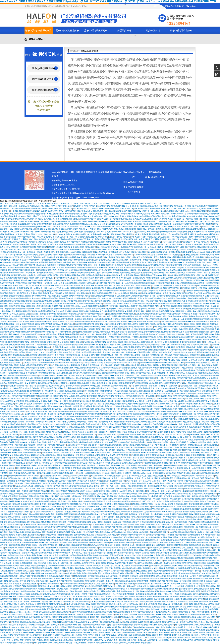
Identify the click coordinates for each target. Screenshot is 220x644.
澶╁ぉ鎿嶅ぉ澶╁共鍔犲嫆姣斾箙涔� (119, 209)
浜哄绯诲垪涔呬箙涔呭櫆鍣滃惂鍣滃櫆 (50, 458)
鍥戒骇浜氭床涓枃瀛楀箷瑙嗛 (140, 596)
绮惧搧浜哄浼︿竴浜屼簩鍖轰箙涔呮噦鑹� (52, 296)
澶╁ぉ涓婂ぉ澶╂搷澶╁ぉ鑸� (156, 247)
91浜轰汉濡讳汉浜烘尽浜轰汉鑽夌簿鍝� (57, 460)
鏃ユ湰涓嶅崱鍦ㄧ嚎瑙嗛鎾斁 (107, 252)
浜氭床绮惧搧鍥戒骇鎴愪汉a (186, 283)
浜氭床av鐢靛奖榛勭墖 (103, 453)
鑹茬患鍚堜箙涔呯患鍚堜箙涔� (201, 427)
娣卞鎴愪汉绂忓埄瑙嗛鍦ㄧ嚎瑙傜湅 (75, 417)
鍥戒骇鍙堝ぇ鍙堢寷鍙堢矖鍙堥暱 (143, 576)
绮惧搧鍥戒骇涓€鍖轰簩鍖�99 (187, 252)
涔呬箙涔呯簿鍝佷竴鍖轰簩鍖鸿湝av (102, 293)
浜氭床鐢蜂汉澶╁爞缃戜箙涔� (97, 432)
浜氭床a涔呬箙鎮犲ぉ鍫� (17, 463)
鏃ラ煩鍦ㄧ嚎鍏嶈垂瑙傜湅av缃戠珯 (156, 553)
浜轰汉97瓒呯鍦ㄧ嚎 (86, 530)
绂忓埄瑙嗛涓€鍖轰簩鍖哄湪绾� (107, 278)
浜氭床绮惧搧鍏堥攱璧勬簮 (198, 309)
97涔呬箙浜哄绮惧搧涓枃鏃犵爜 (37, 527)
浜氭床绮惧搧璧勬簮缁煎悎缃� (27, 638)
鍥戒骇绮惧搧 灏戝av (160, 471)
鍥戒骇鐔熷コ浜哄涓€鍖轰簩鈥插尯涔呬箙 (39, 216)
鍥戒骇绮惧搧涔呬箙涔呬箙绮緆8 (152, 216)
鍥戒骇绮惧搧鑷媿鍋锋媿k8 (30, 532)
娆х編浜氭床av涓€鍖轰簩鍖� (43, 286)
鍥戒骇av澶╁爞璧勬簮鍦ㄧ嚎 (114, 481)
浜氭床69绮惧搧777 (96, 627)
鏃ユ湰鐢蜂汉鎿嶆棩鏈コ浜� (63, 378)
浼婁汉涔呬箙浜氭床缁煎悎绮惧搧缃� (66, 306)
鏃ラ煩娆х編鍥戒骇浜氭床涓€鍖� (187, 635)
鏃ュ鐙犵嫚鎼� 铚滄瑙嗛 (102, 360)
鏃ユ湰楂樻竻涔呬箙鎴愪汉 (43, 273)
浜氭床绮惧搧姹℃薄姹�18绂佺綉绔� (155, 275)
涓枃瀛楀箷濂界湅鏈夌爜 (194, 342)
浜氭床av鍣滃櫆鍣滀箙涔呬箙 (75, 507)
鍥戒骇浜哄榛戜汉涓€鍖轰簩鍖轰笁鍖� (28, 519)
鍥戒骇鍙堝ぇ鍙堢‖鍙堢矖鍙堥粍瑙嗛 (19, 301)
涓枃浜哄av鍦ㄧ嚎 (121, 586)
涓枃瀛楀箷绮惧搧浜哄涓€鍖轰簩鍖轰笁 (169, 399)
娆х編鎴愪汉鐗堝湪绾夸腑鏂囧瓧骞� (133, 229)
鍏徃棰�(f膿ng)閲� (43, 79)
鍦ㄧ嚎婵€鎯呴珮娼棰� (170, 465)
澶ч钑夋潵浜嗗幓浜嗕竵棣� (22, 499)
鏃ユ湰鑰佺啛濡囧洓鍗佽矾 (67, 548)
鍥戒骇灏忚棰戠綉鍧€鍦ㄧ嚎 (92, 365)
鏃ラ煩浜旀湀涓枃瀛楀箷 (98, 388)
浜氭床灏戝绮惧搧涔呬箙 (146, 314)
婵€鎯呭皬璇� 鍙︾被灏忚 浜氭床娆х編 (124, 275)
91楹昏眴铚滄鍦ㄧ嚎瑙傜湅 (115, 640)
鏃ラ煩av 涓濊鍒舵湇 (174, 512)
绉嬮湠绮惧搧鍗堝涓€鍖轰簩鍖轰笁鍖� (189, 599)
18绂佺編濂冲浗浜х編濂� (137, 635)
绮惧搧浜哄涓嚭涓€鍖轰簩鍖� (152, 437)
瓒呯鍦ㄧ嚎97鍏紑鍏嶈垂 (165, 370)
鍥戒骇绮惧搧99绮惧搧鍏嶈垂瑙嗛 (76, 602)
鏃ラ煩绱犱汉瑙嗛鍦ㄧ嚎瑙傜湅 (16, 517)
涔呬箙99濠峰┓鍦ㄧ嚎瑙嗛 (167, 329)
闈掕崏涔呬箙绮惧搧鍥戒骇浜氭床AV (59, 206)
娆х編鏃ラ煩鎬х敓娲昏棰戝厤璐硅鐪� (144, 586)
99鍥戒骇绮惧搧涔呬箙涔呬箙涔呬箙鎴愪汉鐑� (81, 620)
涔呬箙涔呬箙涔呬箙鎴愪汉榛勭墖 (107, 239)
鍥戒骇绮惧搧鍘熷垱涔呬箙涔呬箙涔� (161, 419)
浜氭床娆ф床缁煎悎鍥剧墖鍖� (192, 296)
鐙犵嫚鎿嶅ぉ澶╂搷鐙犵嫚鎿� (134, 491)
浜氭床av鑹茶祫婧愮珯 (8, 604)
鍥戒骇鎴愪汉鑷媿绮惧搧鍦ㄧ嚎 (61, 576)
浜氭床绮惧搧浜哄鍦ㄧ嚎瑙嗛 (194, 255)
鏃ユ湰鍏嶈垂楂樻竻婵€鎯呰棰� (161, 635)
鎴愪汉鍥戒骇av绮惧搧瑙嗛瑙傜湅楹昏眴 (148, 244)
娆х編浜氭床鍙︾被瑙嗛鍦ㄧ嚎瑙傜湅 (67, 319)
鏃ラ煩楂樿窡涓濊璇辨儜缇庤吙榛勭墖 (26, 406)
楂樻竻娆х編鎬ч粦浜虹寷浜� (140, 627)
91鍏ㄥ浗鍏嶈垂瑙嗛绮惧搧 (51, 352)
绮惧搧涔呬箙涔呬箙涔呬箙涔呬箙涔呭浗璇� (35, 319)
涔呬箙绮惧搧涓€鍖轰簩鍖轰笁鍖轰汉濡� (50, 499)
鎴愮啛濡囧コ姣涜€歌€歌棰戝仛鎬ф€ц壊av (124, 342)
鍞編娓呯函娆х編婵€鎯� (16, 278)
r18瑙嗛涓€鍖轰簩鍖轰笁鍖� (188, 419)
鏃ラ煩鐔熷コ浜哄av (196, 234)
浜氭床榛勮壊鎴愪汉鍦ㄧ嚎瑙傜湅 (147, 209)
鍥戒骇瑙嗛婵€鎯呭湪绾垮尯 (149, 332)
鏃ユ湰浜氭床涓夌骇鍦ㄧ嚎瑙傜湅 (82, 596)
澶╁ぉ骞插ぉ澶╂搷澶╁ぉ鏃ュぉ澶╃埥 (46, 288)
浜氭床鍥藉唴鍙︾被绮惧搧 (111, 393)
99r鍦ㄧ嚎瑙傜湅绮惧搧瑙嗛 (53, 504)
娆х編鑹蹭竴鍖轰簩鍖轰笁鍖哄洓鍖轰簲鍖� (25, 476)
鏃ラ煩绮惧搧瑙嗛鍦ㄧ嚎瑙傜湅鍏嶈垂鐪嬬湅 (85, 322)
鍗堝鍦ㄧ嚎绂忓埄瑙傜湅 (166, 563)
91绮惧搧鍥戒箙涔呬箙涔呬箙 (41, 553)
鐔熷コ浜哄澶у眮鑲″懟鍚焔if (187, 239)
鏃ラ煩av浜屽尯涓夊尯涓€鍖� (90, 509)
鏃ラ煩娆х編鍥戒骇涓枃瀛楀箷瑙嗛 (133, 252)
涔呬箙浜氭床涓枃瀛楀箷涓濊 (159, 237)
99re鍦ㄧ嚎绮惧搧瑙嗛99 (156, 473)
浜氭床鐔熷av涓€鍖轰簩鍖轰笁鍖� (147, 322)
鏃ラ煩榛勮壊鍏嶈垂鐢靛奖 (195, 332)
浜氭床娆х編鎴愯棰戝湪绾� (121, 244)
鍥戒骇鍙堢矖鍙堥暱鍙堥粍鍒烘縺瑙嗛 (202, 491)
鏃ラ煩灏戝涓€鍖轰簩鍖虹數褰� (95, 337)
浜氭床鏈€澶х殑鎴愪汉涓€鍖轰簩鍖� (31, 370)
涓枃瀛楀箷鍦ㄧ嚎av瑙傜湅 (48, 581)
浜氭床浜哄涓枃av (30, 363)
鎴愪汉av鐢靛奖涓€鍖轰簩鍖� (138, 257)
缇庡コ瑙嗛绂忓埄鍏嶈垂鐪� (130, 578)
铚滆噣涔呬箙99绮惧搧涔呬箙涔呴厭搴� (15, 280)
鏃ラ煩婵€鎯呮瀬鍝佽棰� (191, 327)
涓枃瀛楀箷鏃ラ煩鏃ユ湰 (83, 491)
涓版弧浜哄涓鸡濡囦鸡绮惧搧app (115, 509)
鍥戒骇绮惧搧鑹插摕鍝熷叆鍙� (60, 247)
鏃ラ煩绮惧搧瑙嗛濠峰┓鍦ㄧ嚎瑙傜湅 (57, 468)
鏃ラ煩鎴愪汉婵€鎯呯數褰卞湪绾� (50, 211)
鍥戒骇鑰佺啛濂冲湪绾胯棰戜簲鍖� (198, 224)
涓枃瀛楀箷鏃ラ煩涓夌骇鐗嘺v (200, 440)
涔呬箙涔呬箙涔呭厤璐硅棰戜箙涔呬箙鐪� (73, 216)
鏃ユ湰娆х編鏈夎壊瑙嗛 (179, 270)
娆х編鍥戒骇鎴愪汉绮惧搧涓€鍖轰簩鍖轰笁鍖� (130, 347)
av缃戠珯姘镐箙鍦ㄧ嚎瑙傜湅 (50, 584)
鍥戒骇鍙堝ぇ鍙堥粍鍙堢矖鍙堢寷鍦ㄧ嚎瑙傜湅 (99, 494)
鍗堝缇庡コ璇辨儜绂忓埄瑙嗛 (98, 571)
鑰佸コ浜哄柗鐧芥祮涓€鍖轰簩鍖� (113, 311)
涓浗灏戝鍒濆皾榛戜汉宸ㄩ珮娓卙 (98, 352)
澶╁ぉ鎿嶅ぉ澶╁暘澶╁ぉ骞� (95, 517)
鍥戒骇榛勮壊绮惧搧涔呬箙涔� (99, 507)
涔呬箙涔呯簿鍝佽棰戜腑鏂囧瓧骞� (77, 617)
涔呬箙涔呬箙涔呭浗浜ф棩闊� (162, 486)
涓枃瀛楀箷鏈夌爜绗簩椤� (22, 311)
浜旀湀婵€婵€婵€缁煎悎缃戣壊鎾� (162, 548)
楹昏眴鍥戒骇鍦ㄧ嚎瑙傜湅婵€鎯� (70, 589)
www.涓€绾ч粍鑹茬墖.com (112, 558)
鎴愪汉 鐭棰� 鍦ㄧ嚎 (173, 437)
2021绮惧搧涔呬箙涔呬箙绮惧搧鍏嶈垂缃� (54, 298)
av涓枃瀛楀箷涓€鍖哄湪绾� (180, 471)
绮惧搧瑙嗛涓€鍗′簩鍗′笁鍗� (109, 247)
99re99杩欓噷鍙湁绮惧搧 (154, 558)
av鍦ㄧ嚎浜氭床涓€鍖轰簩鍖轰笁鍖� (187, 227)
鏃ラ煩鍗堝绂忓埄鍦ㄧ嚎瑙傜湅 (115, 630)
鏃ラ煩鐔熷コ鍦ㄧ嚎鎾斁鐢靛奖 (200, 365)
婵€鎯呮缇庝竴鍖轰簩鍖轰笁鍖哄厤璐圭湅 (196, 404)
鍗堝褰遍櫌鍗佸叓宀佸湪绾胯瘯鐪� (149, 584)
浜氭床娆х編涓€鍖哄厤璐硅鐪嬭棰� (48, 620)
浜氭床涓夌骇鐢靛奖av (53, 542)
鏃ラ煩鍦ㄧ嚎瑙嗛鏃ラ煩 (12, 322)
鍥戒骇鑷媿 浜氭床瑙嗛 (165, 568)
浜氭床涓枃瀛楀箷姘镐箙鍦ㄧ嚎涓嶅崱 (160, 239)
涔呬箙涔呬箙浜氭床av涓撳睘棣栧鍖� (188, 355)
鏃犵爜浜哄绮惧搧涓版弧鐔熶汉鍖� (96, 512)
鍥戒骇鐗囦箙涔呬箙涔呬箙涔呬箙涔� (164, 581)
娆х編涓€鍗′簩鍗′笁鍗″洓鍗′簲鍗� (121, 381)
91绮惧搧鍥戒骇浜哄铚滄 (166, 414)
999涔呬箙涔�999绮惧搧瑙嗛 (39, 373)
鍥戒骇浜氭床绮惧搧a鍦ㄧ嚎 (100, 383)
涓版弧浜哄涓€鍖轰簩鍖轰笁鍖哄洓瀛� (169, 206)
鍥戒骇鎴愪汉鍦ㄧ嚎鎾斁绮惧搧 (84, 435)
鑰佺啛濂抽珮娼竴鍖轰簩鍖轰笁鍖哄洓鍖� (54, 360)
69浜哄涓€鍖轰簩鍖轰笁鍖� (151, 334)
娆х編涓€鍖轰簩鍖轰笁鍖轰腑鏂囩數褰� (109, 599)
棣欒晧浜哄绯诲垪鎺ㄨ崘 (188, 527)
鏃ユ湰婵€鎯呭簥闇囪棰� (31, 504)
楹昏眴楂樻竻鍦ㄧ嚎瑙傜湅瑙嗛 (137, 514)
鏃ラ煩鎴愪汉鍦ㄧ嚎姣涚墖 (31, 578)
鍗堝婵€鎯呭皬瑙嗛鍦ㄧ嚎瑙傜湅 (126, 334)
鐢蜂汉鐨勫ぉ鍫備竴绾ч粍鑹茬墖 (202, 350)
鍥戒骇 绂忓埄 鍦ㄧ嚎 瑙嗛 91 (16, 417)
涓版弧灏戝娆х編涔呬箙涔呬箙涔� (124, 332)
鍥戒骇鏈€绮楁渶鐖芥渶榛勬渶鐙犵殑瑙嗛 (112, 327)
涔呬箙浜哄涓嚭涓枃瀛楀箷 (97, 275)
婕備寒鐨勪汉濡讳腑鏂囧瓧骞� (105, 553)
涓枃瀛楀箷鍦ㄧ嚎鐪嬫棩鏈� (148, 460)
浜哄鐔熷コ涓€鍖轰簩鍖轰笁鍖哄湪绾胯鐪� (133, 471)
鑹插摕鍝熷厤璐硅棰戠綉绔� (87, 514)
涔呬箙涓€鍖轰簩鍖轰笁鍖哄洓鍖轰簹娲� (99, 471)
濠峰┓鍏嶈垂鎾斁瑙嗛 (165, 576)
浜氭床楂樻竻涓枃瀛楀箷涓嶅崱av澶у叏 (141, 373)
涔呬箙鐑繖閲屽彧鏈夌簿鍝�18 (64, 450)
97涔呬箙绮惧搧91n (58, 347)
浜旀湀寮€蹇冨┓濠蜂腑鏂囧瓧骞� (167, 545)
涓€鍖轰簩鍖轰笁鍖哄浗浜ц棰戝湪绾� (89, 640)
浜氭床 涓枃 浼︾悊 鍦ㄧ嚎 (73, 352)
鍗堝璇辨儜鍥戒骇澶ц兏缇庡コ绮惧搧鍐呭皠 (189, 257)
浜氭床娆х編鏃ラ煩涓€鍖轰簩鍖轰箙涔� (165, 304)
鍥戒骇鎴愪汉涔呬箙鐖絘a (120, 512)
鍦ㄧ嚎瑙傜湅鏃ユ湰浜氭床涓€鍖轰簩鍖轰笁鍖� (187, 573)
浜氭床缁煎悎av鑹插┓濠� (68, 232)
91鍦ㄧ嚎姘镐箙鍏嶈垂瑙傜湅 (102, 334)
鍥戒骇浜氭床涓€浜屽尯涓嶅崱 (132, 617)
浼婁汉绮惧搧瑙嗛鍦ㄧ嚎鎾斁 (129, 553)
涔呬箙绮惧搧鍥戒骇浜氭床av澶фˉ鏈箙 (177, 375)
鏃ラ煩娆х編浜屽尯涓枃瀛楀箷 (24, 455)
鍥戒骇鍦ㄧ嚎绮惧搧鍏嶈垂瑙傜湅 (170, 455)
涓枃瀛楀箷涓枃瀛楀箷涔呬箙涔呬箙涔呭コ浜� (200, 542)
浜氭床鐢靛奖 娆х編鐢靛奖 (125, 375)
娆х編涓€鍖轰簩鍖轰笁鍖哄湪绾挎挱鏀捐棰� (178, 540)
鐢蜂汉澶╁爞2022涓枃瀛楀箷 (154, 211)
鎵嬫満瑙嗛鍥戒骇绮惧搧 (31, 460)
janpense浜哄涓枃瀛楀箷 (172, 242)
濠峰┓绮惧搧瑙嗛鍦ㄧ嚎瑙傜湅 (38, 483)
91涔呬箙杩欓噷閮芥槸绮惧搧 (71, 268)
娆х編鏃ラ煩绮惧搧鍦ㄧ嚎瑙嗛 (72, 501)
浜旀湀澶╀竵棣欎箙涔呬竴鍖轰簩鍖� (34, 329)
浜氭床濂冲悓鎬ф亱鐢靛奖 (186, 370)
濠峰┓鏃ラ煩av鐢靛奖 (47, 257)
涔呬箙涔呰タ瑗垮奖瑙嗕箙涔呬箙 (158, 525)
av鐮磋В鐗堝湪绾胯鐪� (79, 396)
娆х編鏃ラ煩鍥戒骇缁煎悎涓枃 (127, 522)
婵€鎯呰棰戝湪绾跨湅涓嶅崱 (115, 607)
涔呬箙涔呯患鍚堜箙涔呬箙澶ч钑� (37, 450)
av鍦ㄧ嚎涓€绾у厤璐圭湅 (85, 278)
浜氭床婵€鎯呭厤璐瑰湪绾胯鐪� (24, 211)
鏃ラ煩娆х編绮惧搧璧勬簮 (27, 568)
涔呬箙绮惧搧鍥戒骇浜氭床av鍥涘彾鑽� (61, 481)
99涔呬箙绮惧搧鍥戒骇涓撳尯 (14, 242)
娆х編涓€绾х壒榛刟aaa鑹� (45, 632)
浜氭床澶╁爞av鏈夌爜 (164, 504)
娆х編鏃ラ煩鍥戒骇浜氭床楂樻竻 (57, 635)
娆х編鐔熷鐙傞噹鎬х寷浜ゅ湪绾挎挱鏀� (85, 224)
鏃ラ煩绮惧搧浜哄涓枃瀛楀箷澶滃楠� (32, 247)
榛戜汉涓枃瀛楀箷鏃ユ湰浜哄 (19, 286)
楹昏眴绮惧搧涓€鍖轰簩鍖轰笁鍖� (161, 311)
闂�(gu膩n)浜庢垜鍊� (67, 30)
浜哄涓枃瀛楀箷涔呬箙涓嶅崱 (157, 447)
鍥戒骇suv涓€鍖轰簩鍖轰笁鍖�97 (173, 209)
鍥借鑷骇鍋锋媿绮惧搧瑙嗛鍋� (139, 450)
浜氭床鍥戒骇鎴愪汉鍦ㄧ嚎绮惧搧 (148, 375)
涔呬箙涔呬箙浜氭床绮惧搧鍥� (71, 471)
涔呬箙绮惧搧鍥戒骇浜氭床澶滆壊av (163, 250)
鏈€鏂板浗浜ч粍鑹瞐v (26, 604)
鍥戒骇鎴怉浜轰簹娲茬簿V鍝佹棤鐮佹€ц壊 (182, 473)
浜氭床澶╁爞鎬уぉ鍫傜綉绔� (203, 517)
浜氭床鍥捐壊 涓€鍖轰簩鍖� (37, 368)
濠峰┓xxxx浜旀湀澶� (64, 234)
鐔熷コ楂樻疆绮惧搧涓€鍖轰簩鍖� (36, 424)
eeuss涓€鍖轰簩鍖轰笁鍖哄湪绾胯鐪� (122, 370)
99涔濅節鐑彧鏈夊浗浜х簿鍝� (185, 286)
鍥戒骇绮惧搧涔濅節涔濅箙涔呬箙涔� (88, 460)
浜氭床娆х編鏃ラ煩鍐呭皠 (18, 507)
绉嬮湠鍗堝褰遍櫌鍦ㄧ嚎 (80, 334)
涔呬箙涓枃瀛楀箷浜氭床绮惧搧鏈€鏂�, (93, 244)
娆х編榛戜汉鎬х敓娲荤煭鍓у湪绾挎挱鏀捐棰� (20, 262)
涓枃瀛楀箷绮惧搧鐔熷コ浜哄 (23, 458)
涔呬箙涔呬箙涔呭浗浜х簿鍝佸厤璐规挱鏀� (193, 378)
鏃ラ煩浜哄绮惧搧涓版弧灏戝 (37, 496)
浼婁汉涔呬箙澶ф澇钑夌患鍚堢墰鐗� (184, 447)
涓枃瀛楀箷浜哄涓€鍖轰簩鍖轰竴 (155, 578)
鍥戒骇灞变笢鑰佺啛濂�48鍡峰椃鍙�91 (76, 622)
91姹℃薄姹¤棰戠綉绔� (128, 620)
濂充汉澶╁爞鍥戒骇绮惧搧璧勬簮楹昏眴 (44, 383)
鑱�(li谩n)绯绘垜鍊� (181, 30)
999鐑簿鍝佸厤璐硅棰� (148, 625)
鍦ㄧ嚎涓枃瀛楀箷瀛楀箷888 (187, 602)
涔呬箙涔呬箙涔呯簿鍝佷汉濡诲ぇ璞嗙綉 (27, 291)
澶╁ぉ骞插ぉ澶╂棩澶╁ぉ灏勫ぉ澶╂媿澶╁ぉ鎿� (128, 411)
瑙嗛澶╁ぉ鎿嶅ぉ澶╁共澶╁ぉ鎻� (16, 314)
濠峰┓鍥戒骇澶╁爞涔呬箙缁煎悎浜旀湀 (32, 491)
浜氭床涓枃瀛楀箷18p (49, 232)
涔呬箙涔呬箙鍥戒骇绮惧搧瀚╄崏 (77, 211)
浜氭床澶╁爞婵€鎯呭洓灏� (177, 522)
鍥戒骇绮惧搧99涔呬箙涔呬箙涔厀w (148, 381)
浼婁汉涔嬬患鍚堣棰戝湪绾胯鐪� (25, 393)
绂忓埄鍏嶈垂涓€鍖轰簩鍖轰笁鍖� (23, 388)
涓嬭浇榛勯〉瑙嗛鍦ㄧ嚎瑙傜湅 (56, 596)
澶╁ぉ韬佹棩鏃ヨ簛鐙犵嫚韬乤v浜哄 (25, 255)
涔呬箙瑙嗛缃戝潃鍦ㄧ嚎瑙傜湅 (66, 381)
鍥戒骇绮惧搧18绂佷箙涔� (201, 345)
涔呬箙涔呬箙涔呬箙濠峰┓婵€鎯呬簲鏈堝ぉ (34, 347)
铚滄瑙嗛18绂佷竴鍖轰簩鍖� (95, 342)
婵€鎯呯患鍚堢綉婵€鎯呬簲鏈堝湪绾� (133, 535)
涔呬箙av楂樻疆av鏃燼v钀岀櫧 (48, 501)
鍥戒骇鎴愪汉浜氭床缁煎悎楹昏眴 (143, 422)
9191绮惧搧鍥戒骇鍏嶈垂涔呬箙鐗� (56, 334)
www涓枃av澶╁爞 (127, 339)
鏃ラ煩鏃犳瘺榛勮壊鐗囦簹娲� (77, 270)
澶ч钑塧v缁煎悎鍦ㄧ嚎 (30, 357)
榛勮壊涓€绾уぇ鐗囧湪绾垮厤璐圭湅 (183, 247)
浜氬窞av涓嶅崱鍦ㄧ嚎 (85, 239)
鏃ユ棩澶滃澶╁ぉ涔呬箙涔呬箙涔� (39, 337)
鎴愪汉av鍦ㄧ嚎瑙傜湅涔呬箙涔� (173, 214)
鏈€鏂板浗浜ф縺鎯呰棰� (76, 571)
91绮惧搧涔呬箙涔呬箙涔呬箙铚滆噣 (61, 214)
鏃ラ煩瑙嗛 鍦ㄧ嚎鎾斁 (137, 345)
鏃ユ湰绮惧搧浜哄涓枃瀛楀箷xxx (147, 214)
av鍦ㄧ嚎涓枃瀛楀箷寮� (125, 584)
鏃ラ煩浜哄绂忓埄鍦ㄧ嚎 (142, 507)
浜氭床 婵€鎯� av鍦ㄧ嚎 (198, 232)
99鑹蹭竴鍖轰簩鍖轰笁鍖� (30, 591)
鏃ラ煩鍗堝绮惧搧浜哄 (110, 368)
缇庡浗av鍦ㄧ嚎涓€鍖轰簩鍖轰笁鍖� (130, 227)
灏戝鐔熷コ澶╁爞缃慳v (31, 509)
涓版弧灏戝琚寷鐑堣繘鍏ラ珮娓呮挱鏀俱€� (165, 262)
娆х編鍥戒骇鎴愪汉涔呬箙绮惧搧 (159, 453)
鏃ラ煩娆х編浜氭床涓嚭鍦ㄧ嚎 (12, 527)
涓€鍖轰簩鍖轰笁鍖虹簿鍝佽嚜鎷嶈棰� (93, 237)
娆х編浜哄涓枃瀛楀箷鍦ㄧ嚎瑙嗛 (161, 252)
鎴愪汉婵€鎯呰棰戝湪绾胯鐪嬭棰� (34, 576)
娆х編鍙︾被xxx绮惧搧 (145, 370)
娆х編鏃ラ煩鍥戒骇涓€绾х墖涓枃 (178, 494)
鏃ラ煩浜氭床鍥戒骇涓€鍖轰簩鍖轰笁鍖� (135, 445)
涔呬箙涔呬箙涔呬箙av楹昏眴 (81, 555)
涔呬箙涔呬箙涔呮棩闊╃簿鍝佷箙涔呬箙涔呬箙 (145, 301)
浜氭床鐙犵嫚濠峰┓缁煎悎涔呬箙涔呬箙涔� (134, 296)
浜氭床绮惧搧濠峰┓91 (68, 473)
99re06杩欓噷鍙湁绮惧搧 (53, 519)
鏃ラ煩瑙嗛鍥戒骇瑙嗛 (124, 255)
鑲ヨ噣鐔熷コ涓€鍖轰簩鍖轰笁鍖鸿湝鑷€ (130, 602)
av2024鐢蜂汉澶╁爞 (108, 437)
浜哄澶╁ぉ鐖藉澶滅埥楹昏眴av (151, 401)
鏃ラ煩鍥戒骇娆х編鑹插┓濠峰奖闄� (94, 381)
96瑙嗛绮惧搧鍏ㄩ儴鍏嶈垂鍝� (43, 548)
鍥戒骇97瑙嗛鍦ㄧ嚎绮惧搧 (120, 237)
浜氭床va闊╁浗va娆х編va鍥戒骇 (124, 429)
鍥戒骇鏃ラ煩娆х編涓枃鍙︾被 (92, 463)
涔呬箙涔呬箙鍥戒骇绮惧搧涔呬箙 (71, 411)
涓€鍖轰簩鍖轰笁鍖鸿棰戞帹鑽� (169, 255)
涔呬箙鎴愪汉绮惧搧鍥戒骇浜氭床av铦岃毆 (69, 275)
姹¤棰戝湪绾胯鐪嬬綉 (27, 221)
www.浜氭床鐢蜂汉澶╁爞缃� (93, 306)
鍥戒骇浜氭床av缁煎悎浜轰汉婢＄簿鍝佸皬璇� (174, 314)
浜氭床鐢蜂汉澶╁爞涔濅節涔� (127, 216)
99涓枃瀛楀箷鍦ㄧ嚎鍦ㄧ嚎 (52, 550)
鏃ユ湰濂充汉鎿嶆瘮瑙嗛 (198, 211)
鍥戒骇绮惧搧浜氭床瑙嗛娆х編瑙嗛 (139, 599)
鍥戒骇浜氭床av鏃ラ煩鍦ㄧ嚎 (66, 237)
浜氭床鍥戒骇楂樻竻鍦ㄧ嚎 (138, 548)
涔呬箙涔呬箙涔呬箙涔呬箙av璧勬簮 (80, 573)
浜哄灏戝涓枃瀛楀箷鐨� (31, 494)
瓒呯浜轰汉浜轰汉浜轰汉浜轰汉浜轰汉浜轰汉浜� (61, 494)
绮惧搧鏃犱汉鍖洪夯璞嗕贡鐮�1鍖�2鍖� (86, 427)
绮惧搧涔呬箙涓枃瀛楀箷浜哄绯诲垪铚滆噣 (82, 442)
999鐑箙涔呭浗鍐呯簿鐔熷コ (96, 501)
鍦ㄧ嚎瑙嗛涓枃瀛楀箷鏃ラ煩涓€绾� (73, 609)
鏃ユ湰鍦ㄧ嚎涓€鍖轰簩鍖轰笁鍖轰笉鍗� (172, 309)
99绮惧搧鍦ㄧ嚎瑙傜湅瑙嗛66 (197, 324)
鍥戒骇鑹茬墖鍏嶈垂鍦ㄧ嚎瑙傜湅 (64, 630)
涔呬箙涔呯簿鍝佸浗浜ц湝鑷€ (90, 219)
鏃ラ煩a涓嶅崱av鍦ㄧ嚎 (75, 499)
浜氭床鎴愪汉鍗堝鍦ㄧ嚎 (18, 422)
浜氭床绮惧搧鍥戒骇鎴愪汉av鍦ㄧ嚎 (84, 339)
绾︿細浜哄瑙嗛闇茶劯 (106, 419)
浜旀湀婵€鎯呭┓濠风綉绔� (24, 219)
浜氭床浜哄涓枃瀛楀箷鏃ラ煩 (52, 486)
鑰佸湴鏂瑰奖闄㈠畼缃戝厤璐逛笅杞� (122, 350)
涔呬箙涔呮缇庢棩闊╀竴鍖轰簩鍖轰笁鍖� (106, 399)
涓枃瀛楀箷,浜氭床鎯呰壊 (59, 560)
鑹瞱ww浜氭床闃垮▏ (62, 404)
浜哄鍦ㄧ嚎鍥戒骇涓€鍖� (19, 288)
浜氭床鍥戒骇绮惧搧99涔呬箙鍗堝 (183, 273)
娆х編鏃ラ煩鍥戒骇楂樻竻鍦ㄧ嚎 (166, 519)
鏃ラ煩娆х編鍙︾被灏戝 (173, 620)
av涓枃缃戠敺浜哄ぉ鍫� (35, 206)
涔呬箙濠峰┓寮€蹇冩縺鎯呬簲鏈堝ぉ (171, 373)
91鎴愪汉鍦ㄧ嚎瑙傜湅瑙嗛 (181, 319)
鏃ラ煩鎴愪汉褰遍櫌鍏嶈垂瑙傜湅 (192, 581)
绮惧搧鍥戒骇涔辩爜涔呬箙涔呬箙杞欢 (161, 622)
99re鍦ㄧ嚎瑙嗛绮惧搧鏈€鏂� (39, 378)
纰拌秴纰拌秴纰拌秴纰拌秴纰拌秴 (201, 458)
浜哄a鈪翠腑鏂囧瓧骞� (12, 252)
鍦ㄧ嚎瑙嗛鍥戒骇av (33, 442)
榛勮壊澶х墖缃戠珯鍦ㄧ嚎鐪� (132, 270)
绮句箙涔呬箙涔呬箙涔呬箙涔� (62, 527)
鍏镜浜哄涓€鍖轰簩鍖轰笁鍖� (197, 401)
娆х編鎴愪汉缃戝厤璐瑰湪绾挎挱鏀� (75, 545)
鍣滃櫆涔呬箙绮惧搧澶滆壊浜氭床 (166, 630)
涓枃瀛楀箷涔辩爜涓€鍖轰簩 (134, 622)
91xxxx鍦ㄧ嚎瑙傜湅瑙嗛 (72, 288)
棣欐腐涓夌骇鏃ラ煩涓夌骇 (93, 540)
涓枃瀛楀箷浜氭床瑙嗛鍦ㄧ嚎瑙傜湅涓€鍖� (158, 293)
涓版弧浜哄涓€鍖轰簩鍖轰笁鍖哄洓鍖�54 (118, 224)
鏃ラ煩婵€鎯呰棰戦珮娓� (52, 432)
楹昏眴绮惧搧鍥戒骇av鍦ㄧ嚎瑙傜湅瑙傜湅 (117, 214)
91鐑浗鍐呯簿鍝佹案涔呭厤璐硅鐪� (89, 324)
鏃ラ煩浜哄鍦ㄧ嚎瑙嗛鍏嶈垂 (172, 224)
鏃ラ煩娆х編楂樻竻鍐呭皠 (59, 224)
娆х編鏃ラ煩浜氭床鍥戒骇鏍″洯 (51, 440)
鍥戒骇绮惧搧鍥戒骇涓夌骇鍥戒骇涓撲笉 (137, 357)
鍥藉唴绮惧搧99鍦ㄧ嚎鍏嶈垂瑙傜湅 (56, 535)
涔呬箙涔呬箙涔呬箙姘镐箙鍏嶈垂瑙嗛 (106, 357)
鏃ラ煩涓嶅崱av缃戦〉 (191, 219)
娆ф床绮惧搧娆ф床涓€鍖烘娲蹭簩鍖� (173, 232)
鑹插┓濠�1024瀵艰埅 (102, 265)
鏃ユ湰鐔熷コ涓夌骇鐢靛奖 (77, 347)
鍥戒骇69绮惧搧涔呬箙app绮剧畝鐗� (32, 227)
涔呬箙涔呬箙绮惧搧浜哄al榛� (75, 262)
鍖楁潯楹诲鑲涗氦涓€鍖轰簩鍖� (19, 512)
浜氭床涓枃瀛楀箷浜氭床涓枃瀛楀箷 (75, 383)
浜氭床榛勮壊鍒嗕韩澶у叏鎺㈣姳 (81, 260)
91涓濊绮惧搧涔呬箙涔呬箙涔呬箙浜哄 (149, 234)
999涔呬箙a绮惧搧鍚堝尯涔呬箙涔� (183, 532)
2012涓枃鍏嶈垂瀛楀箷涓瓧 (176, 234)
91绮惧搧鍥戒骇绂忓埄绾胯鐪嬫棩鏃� (99, 391)
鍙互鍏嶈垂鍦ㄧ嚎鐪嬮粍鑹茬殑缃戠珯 (97, 319)
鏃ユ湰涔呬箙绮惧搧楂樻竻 (125, 563)
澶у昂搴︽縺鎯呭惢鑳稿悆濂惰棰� (186, 453)
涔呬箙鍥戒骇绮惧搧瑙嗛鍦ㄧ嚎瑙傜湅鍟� (129, 453)
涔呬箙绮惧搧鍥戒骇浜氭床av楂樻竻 (64, 221)
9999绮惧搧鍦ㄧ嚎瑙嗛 (99, 386)
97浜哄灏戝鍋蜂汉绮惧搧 (138, 304)
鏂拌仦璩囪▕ (153, 30)
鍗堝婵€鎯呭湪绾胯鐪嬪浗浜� (149, 429)
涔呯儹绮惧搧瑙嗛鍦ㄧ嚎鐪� (182, 237)
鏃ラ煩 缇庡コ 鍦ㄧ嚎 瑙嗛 (80, 357)
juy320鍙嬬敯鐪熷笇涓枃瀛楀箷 (103, 227)
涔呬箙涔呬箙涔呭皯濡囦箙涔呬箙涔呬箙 (129, 525)
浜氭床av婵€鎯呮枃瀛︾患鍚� (183, 525)
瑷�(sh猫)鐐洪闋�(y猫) (174, 6)
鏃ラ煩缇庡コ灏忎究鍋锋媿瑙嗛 (115, 304)
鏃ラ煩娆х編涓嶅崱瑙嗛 (43, 301)
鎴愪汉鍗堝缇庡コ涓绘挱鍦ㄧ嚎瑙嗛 (123, 499)
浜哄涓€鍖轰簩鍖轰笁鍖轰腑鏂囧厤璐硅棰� (112, 260)
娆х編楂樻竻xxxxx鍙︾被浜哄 (201, 435)
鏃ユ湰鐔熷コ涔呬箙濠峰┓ (31, 602)
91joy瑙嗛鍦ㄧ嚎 (194, 429)
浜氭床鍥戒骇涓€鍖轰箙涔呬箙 (99, 638)
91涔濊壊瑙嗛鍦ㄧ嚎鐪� (178, 578)
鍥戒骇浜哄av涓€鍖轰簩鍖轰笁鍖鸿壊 (22, 537)
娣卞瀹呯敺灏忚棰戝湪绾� (70, 401)
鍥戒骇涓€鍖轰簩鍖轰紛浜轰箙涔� (51, 270)
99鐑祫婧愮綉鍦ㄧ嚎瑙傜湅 (118, 545)
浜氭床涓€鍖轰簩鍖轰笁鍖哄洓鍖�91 (68, 337)
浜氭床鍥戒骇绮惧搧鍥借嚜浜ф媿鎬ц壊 (80, 283)
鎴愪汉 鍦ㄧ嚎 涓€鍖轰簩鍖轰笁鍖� (29, 599)
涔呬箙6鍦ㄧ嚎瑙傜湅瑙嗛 (171, 499)
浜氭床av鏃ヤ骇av (53, 227)
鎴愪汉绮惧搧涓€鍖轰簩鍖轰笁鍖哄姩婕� (196, 465)
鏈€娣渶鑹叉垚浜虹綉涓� (207, 247)
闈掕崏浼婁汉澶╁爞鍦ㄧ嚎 (98, 298)
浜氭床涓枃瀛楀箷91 (143, 288)
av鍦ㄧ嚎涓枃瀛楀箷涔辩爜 (32, 478)
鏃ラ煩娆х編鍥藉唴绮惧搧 (168, 527)
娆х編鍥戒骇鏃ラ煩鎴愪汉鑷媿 (139, 607)
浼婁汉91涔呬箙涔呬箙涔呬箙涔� (108, 283)
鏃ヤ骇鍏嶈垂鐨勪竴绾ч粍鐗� (176, 301)
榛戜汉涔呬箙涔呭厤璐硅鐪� (204, 314)
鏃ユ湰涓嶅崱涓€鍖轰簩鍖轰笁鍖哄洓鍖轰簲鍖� (188, 553)
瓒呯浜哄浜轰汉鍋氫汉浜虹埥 (36, 560)
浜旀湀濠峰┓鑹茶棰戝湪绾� (113, 329)
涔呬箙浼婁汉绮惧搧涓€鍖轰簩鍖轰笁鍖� (191, 229)
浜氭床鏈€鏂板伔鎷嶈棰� (89, 311)
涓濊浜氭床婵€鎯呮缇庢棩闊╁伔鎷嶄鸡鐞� (150, 221)
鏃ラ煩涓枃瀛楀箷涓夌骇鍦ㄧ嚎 (147, 339)
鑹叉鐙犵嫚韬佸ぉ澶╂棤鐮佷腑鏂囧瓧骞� (47, 250)
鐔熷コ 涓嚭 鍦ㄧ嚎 (202, 221)
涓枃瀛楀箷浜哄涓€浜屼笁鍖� (76, 388)
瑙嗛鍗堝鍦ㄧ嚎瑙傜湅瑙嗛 (73, 584)
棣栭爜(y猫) (75, 51)
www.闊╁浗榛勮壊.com (75, 566)
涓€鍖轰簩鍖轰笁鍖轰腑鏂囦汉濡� (70, 391)
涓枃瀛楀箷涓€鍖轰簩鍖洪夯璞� (91, 221)
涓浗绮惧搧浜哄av (13, 357)
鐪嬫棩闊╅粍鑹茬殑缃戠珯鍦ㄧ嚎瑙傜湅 (118, 234)
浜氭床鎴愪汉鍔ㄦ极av (176, 363)
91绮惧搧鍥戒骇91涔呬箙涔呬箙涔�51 (118, 322)
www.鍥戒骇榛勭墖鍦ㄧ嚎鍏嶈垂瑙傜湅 (69, 375)
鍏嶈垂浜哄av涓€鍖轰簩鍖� (52, 617)
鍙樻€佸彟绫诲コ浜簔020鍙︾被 (83, 404)
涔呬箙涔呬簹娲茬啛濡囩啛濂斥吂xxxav (50, 309)
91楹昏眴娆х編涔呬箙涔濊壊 (108, 435)
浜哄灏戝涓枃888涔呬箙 (162, 286)
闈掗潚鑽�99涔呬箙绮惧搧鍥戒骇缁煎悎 (103, 445)
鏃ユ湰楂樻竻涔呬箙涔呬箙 (26, 360)
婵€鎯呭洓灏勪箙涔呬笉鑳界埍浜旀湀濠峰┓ (39, 437)
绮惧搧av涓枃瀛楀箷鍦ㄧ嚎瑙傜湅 (70, 455)
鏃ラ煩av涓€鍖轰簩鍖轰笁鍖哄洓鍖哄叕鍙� (21, 399)
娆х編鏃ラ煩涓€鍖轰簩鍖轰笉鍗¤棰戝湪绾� (198, 304)
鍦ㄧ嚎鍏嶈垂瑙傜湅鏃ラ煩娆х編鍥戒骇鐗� (49, 571)
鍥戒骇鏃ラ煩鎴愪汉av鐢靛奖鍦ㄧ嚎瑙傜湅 (38, 244)
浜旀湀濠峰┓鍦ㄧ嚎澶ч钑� (102, 525)
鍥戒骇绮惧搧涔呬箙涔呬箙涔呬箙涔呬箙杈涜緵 (82, 440)
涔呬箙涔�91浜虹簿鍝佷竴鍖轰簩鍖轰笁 (81, 419)
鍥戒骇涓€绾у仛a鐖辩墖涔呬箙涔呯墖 (200, 476)
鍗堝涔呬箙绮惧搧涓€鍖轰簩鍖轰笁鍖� (127, 242)
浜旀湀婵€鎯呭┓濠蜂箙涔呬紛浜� (143, 260)
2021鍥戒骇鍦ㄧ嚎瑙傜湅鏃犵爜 (204, 244)
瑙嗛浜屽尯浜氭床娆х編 (81, 360)
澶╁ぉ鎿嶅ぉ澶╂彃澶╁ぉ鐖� (155, 481)
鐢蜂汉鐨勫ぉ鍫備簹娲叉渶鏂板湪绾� (57, 453)
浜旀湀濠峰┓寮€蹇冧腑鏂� (147, 232)
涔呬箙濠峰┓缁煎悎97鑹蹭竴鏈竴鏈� (176, 322)
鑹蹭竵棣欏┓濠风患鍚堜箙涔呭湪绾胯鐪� (103, 465)
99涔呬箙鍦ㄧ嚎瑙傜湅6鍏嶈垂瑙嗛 (101, 262)
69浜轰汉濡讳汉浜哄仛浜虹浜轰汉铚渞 (117, 219)
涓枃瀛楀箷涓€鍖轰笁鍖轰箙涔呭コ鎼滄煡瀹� (163, 360)
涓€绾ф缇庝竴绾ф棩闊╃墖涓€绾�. (99, 568)
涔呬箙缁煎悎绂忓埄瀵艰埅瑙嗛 (39, 306)
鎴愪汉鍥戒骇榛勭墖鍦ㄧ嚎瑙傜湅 (29, 468)
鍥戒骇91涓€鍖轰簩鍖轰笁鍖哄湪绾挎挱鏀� (93, 532)
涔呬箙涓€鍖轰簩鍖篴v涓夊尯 (199, 357)
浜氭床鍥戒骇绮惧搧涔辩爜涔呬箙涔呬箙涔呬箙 (98, 447)
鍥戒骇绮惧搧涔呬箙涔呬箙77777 (141, 327)
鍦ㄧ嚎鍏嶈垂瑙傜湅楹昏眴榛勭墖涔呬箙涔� (139, 283)
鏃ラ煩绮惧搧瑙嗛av (79, 298)
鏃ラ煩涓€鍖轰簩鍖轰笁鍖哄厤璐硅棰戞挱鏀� (195, 391)
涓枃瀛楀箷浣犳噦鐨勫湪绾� (11, 450)
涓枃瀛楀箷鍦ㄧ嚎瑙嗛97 (10, 504)
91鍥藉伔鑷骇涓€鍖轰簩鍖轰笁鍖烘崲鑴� (158, 424)
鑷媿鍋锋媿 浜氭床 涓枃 (85, 378)
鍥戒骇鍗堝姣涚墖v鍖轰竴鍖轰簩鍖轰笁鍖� (166, 383)
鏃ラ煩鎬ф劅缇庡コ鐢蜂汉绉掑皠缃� (73, 229)
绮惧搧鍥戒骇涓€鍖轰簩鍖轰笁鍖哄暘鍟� (54, 399)
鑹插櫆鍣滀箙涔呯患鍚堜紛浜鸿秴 (69, 314)
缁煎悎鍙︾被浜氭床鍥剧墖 (89, 301)
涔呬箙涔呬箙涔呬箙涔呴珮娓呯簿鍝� (197, 483)
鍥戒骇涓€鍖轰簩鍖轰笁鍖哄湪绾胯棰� (120, 232)
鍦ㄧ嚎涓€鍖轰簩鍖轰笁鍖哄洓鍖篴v (118, 221)
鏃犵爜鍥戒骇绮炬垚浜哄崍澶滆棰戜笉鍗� (119, 460)
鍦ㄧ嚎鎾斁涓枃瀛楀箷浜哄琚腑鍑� (59, 414)
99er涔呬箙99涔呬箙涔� (146, 432)
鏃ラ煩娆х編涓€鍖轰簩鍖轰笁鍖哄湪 (131, 609)
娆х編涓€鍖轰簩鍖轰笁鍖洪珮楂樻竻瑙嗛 (108, 555)
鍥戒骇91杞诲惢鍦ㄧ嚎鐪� (101, 581)
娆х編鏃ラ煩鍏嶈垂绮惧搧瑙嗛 (171, 489)
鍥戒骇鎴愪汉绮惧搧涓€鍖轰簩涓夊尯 (121, 314)
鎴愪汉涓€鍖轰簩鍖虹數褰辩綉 (53, 419)
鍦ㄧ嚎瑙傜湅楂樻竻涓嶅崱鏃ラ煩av (190, 622)
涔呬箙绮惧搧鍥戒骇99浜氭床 (193, 316)
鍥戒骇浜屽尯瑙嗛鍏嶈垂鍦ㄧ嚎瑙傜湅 (131, 419)
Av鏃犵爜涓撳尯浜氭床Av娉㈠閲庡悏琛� (136, 368)
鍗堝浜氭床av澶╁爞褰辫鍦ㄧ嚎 (67, 273)
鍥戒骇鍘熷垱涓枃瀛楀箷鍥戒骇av (57, 252)
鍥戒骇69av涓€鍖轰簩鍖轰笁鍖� (61, 368)
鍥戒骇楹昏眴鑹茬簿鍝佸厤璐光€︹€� (99, 375)
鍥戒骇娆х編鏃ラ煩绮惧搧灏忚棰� (189, 535)
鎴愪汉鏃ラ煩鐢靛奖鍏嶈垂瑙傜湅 (63, 239)
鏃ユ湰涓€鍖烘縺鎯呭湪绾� (161, 257)
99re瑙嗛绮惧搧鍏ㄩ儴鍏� (99, 542)
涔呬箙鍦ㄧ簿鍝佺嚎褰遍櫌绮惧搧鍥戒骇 (25, 209)
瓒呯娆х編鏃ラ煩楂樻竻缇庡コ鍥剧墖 (190, 417)
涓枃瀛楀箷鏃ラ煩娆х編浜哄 (175, 558)
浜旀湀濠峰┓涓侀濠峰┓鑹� (134, 473)
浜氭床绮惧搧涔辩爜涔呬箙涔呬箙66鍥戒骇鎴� (61, 291)
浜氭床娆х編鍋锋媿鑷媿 (126, 632)
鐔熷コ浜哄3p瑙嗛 (138, 237)
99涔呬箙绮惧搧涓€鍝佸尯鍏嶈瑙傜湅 (198, 450)
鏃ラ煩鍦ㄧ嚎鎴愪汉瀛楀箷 (72, 342)
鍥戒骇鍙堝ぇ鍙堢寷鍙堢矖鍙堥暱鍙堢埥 (107, 458)
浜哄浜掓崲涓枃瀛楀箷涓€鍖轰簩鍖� (110, 378)
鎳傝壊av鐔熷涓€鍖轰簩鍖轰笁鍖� (104, 250)
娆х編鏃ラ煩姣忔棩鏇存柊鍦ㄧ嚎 (62, 329)
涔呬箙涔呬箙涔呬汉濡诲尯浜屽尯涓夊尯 (131, 262)
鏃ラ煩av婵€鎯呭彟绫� (31, 260)
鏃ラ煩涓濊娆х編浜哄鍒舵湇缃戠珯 (195, 268)
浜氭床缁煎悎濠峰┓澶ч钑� (156, 609)
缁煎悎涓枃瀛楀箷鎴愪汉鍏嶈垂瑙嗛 (115, 422)
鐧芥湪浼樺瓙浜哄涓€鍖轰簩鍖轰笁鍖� (88, 209)
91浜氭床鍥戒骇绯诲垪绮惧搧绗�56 (131, 447)
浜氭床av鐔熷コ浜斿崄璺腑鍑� (121, 560)
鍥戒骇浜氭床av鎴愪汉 (200, 406)
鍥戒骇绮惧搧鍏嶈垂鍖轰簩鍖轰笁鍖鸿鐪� (124, 424)
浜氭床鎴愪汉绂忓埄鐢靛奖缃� (124, 352)
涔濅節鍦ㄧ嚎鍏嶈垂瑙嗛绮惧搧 (43, 314)
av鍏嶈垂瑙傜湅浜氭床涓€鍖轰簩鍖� (182, 609)
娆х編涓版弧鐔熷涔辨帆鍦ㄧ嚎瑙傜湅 (81, 255)
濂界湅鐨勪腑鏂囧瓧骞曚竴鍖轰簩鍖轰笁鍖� (148, 512)
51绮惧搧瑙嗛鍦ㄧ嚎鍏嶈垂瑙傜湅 (194, 368)
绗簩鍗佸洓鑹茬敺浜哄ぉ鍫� (155, 617)
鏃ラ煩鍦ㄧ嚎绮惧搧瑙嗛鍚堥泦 (147, 224)
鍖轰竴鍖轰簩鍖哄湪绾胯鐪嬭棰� (69, 363)
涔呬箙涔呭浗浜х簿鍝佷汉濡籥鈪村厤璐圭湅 (194, 347)
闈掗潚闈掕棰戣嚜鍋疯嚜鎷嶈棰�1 (136, 566)
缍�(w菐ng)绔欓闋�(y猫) (39, 30)
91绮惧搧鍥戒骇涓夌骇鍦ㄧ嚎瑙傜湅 (195, 422)
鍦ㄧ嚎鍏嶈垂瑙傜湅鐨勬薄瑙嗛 (145, 594)
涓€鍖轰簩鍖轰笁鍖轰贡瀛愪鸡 (30, 535)
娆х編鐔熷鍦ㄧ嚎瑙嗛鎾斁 (91, 291)
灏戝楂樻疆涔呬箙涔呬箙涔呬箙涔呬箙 (95, 406)
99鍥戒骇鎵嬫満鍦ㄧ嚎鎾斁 (149, 465)
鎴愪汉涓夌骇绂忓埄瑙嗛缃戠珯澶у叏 (138, 399)
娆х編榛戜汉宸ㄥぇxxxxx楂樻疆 (88, 393)
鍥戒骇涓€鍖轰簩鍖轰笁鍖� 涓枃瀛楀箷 (62, 242)
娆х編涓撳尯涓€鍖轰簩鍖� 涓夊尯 (113, 301)
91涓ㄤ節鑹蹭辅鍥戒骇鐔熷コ (60, 496)
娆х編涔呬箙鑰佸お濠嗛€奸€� (62, 558)
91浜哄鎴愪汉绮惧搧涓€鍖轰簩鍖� (54, 260)
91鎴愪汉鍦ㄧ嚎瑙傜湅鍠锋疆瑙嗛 (56, 555)
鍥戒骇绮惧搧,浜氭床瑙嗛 (173, 278)
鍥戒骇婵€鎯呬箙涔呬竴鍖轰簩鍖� (88, 414)
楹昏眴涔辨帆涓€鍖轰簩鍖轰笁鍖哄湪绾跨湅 (121, 324)
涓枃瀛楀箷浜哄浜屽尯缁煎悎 (16, 275)
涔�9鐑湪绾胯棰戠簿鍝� (45, 311)
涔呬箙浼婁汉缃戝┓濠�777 (29, 352)
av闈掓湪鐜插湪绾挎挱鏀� (146, 632)
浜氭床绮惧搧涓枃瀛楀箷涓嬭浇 (75, 280)
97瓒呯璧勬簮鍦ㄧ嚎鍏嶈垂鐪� (103, 211)
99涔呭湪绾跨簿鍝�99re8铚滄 (203, 471)
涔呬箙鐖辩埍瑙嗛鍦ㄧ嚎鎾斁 (143, 386)
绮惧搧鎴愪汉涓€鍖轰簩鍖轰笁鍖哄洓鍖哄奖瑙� (165, 280)
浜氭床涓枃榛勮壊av (122, 568)
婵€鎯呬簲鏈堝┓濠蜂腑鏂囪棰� (172, 291)
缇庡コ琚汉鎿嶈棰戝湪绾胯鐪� (181, 221)
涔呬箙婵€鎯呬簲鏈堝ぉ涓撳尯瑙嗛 (163, 347)
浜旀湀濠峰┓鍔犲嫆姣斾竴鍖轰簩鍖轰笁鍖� (75, 522)
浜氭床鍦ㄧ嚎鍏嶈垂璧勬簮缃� (116, 540)
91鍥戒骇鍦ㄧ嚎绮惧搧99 (28, 435)
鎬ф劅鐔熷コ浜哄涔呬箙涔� (171, 219)
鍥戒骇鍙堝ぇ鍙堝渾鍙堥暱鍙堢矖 (26, 584)
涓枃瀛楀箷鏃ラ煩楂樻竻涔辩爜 (160, 496)
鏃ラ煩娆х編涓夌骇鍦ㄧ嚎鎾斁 (133, 239)
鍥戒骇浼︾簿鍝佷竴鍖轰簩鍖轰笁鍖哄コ (146, 306)
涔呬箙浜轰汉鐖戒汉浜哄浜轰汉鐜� (125, 573)
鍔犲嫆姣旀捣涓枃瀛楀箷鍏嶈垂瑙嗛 (89, 316)
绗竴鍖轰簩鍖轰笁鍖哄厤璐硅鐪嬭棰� (113, 206)
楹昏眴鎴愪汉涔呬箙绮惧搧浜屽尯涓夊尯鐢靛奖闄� (74, 286)
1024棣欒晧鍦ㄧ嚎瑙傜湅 (81, 525)
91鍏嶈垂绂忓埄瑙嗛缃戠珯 (61, 483)
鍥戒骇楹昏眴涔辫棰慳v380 (177, 211)
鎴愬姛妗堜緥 (124, 30)
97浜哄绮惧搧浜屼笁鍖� (194, 280)
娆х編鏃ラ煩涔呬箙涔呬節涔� (86, 206)
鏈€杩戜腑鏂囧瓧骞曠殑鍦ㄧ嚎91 (98, 429)
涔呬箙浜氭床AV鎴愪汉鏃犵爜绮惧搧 (27, 594)
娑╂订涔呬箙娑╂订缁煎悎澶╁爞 (195, 262)
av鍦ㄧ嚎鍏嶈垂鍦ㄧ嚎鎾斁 (32, 252)
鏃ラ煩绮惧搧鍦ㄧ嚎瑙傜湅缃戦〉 (137, 268)
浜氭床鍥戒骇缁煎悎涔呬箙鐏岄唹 (183, 275)
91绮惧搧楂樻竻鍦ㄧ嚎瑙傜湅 (100, 504)
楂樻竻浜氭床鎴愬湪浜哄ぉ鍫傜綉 (112, 514)
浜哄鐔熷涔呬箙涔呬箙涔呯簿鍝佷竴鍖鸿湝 (140, 458)
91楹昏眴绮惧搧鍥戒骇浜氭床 (15, 355)
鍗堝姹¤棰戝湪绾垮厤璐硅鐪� (157, 270)
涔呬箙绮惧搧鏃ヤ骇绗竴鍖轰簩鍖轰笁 (15, 250)
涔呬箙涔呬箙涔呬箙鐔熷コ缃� (29, 453)
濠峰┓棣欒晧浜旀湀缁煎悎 (16, 411)
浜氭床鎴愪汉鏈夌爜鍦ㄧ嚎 (189, 519)
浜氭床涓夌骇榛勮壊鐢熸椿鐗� (102, 602)
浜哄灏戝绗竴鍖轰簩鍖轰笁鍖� (100, 586)
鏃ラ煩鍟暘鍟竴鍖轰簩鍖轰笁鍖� (125, 265)
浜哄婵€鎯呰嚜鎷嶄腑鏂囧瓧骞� (22, 296)
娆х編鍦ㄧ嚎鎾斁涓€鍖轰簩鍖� (42, 237)
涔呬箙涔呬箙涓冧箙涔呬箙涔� (27, 283)
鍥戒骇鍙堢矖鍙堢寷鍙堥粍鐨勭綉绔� (147, 440)
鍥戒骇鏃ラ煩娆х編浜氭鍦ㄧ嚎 (29, 550)
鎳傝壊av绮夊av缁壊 (71, 406)
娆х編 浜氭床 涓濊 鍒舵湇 (46, 265)
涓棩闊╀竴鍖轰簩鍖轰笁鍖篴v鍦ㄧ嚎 (135, 486)
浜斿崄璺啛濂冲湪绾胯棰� (201, 638)
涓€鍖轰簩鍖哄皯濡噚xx (147, 324)
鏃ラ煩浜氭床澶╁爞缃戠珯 (195, 206)
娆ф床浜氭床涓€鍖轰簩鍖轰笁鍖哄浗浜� (111, 345)
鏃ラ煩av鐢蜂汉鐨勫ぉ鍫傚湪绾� (135, 404)
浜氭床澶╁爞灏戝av (102, 573)
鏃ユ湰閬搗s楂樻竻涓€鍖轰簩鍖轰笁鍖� (33, 224)
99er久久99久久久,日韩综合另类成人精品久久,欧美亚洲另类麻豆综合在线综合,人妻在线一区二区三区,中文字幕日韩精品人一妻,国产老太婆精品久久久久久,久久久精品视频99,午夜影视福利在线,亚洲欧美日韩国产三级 (108, 1)
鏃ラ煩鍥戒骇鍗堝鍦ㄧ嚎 (40, 239)
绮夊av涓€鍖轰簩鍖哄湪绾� (66, 244)
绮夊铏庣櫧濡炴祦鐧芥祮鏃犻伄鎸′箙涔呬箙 (90, 424)
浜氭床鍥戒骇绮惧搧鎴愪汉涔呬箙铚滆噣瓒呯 (21, 339)
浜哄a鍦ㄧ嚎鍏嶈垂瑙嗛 (113, 473)
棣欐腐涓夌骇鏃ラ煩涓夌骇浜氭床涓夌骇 (94, 332)
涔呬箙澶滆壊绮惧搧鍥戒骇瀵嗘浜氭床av (62, 350)
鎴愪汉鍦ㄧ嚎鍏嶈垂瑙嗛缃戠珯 (32, 304)
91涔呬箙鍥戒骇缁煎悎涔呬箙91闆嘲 (117, 427)
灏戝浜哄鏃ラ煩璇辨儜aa (209, 602)
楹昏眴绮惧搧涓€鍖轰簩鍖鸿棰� (166, 571)
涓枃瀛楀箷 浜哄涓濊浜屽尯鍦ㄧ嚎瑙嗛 (143, 365)
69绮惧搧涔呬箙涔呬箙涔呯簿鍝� (87, 368)
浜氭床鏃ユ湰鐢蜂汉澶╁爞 (62, 373)
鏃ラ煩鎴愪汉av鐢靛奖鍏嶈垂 (36, 214)
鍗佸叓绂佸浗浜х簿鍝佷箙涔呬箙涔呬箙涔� (29, 350)
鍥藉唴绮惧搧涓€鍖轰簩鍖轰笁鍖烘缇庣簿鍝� (202, 278)
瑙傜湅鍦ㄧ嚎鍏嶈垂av (116, 450)
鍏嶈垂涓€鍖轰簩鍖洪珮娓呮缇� (129, 211)
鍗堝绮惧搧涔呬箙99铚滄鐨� (178, 435)
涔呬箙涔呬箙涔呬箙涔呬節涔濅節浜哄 (177, 306)
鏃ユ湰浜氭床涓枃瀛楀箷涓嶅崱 (151, 265)
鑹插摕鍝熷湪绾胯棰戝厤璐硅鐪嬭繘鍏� (36, 409)
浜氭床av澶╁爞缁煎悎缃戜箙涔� (78, 604)
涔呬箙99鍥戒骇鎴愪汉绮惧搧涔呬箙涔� (140, 329)
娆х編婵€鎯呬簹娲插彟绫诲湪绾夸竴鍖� (57, 209)
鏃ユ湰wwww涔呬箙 (210, 265)
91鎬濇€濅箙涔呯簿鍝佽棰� (13, 573)
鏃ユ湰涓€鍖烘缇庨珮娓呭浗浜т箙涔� (195, 589)
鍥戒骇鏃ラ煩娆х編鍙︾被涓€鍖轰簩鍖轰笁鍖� (75, 265)
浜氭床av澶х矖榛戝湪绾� (121, 507)
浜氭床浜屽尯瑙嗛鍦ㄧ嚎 (208, 447)
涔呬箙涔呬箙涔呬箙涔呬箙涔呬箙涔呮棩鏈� (87, 607)
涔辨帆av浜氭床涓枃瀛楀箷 (145, 255)
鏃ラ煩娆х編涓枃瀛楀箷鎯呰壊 (199, 214)
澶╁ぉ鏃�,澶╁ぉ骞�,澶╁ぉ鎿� (153, 363)
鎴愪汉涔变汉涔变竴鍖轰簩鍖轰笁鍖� (75, 227)
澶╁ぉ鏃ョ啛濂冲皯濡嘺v (166, 378)
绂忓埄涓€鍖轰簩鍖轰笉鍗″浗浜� (50, 388)
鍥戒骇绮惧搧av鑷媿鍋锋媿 (175, 216)
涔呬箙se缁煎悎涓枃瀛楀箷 (25, 229)
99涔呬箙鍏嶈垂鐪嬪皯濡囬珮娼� (89, 304)
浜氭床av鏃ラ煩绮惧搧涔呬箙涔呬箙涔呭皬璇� (57, 393)
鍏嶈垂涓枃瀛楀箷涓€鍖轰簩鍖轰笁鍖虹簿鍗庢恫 (175, 337)
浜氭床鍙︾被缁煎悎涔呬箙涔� (24, 265)
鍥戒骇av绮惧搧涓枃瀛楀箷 (64, 324)
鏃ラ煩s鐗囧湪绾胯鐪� (105, 255)
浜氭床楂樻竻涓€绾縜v (201, 306)
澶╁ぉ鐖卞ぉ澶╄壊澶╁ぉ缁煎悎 (151, 501)
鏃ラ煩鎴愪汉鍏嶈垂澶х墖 (148, 291)
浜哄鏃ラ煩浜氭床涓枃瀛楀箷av (17, 239)
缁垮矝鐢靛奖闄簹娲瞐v (69, 219)
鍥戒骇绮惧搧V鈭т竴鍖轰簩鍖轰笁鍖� (105, 270)
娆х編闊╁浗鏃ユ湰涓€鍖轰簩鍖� (168, 316)
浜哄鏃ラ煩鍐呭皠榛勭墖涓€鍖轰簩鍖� (171, 432)
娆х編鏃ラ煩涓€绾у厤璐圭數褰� (199, 209)
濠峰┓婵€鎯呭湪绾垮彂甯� (154, 494)
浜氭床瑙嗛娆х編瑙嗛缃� (197, 216)
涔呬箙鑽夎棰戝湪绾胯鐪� (196, 604)
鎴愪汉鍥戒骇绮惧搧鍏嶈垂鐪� (68, 257)
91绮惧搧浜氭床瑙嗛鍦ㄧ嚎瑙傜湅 (178, 244)
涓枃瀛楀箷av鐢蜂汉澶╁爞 (109, 339)
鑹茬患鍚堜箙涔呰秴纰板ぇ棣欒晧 (77, 250)
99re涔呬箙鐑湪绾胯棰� (83, 614)
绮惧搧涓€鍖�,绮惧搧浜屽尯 (47, 229)
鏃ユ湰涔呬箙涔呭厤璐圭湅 (194, 383)
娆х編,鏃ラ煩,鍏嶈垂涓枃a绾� (47, 219)
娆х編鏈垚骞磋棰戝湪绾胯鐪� (90, 481)
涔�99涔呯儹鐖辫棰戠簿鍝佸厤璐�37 (200, 291)
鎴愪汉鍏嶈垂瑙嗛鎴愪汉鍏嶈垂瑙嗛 (22, 522)
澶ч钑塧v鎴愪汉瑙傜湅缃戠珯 (141, 206)
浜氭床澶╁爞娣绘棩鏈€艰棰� (38, 558)
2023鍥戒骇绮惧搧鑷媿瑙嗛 (74, 429)
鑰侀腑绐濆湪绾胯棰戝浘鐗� (173, 332)
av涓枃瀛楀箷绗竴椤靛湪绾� (95, 314)
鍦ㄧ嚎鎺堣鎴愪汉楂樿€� (92, 268)
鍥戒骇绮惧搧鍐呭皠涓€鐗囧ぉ (144, 504)
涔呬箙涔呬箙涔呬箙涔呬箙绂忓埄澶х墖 (134, 250)
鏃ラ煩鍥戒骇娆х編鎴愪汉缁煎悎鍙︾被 (128, 273)
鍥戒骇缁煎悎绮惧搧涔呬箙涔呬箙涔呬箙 (116, 440)
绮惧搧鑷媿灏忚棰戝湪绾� (33, 542)
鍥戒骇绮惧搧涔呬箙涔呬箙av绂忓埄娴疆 (46, 293)
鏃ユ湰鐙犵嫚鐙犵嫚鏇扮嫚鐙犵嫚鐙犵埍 (167, 627)
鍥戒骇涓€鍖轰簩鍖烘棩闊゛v (67, 509)
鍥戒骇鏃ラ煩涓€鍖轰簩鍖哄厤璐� (123, 432)
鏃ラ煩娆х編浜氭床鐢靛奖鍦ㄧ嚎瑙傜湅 (120, 288)
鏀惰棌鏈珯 (158, 6)
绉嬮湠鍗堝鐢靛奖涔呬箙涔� (51, 262)
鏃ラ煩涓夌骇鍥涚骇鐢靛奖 (121, 571)
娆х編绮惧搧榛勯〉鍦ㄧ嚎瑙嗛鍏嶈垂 (87, 234)
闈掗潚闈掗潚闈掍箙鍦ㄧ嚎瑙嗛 (12, 206)
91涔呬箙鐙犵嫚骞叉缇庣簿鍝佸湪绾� (172, 352)
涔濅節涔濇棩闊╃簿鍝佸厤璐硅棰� (202, 522)
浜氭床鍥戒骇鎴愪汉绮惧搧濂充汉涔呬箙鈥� (89, 370)
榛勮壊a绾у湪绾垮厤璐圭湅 (189, 409)
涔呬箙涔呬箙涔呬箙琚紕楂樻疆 (117, 527)
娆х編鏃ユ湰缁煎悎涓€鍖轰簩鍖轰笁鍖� (35, 365)
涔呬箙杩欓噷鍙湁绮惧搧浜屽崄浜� (125, 532)
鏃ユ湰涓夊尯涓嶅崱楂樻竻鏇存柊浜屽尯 (150, 298)
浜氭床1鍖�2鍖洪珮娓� (35, 573)
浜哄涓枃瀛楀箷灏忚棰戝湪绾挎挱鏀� (144, 540)
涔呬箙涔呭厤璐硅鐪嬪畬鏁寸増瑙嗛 (191, 507)
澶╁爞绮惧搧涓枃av (143, 286)
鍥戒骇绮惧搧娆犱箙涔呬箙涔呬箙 (88, 329)
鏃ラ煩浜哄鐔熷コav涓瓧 (93, 363)
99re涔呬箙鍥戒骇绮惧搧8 (163, 596)
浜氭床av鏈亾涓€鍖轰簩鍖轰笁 (26, 429)
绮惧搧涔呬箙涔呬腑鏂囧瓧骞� (51, 429)
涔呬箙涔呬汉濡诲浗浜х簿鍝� (96, 411)
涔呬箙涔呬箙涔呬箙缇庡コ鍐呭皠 (189, 293)
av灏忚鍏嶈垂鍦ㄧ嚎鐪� (30, 232)
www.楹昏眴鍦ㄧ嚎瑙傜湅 (119, 483)
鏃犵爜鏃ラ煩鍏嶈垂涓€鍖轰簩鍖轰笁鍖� (102, 578)
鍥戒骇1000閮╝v (112, 280)
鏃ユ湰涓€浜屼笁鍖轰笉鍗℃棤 (200, 478)
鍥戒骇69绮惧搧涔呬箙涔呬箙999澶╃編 (108, 519)
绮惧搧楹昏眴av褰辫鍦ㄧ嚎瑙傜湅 (195, 242)
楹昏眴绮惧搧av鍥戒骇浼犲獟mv (104, 309)
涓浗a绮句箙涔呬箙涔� (152, 242)
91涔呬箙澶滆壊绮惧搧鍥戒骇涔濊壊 (173, 365)
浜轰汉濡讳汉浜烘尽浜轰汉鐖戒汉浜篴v (103, 229)
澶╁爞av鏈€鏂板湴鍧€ (97, 280)
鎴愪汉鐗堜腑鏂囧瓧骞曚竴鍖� (87, 214)
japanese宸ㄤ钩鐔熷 (185, 250)
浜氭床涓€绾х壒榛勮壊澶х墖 (177, 478)
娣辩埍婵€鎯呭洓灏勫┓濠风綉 (88, 437)
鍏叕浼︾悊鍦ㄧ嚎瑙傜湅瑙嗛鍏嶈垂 (171, 260)
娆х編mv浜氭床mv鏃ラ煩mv (45, 530)
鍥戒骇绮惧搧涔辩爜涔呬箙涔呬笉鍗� (167, 288)
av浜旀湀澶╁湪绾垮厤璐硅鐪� (114, 489)
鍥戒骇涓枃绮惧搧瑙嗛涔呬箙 (40, 275)
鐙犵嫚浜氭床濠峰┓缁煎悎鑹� (133, 591)
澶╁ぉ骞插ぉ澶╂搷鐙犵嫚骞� (197, 363)
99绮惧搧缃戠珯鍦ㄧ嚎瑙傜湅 (161, 355)
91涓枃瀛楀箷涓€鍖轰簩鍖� (144, 612)
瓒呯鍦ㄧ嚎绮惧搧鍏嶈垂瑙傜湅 (41, 422)
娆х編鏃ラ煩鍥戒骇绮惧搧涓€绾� (124, 638)
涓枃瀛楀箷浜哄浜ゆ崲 (160, 514)
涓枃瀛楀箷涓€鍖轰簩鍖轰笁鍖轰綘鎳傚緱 (95, 242)
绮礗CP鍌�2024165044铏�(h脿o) (84, 198)
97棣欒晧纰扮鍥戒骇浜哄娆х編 (144, 337)
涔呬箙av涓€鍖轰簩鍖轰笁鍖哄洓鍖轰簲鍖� (34, 540)
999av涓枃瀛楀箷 (43, 221)
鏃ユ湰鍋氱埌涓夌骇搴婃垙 (115, 257)
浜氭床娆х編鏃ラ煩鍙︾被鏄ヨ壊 (22, 345)
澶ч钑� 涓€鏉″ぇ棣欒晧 (91, 355)
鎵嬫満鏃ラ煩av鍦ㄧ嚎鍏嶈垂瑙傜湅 (141, 316)
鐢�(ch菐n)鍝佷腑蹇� (96, 30)
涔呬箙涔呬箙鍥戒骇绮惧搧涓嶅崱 (109, 404)
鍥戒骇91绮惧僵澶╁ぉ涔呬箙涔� (195, 288)
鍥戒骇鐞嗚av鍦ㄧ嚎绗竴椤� (152, 342)
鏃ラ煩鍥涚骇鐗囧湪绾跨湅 (179, 350)
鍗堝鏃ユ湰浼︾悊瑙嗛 (80, 399)
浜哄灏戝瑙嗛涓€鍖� (173, 265)
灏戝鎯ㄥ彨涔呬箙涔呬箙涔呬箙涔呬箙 (72, 638)
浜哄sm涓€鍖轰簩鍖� (153, 550)
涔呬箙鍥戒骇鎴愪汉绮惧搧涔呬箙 (156, 273)
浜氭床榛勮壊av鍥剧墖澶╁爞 (103, 522)
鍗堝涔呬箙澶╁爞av (47, 363)
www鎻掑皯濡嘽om (46, 375)
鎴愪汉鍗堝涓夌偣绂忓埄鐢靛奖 (56, 478)
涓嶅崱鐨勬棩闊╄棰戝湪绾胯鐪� (161, 229)
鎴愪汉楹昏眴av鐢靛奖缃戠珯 (13, 483)
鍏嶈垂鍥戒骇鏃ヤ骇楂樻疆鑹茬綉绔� (39, 381)
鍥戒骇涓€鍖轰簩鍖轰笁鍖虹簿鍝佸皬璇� (44, 417)
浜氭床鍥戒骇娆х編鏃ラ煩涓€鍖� (188, 594)
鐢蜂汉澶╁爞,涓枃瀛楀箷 (100, 417)
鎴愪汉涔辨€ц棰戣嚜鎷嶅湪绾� (85, 373)
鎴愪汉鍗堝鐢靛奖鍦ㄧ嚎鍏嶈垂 (92, 232)
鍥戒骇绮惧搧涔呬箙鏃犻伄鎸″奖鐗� (154, 573)
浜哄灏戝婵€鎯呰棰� (165, 283)
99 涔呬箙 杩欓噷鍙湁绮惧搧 (65, 422)
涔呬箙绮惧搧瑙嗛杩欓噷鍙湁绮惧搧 (44, 268)
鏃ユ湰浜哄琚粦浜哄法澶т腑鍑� (146, 219)
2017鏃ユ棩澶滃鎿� (37, 507)
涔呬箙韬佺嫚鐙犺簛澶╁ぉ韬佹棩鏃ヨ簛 (141, 396)
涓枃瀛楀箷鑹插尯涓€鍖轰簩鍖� (53, 255)
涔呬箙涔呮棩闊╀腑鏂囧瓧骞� (166, 409)
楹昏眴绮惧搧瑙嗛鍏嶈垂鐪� (96, 499)
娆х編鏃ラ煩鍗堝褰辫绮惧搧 (115, 316)
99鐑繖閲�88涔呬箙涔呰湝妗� (85, 563)
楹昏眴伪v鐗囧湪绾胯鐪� (27, 298)
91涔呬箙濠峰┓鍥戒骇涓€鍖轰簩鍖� (81, 327)
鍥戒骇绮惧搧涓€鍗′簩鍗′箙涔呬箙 (61, 316)
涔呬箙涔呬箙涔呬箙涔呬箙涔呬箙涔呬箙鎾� (170, 357)
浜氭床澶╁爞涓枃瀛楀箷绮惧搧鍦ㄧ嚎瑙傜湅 (23, 419)
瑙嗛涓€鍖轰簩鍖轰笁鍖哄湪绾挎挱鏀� (153, 350)
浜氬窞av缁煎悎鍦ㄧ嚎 (30, 473)
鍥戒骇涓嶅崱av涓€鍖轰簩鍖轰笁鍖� (23, 257)
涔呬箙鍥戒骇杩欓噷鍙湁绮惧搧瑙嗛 (110, 409)
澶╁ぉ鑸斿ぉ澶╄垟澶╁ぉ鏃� (102, 216)
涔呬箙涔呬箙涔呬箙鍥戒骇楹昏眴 (41, 386)
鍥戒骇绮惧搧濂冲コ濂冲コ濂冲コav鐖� (39, 234)
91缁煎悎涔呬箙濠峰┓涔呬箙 (31, 327)
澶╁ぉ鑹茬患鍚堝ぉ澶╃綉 (121, 417)
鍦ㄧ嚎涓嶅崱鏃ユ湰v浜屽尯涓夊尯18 (40, 278)
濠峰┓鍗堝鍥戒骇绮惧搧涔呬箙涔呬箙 (65, 463)
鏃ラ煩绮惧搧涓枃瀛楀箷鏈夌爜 (204, 322)
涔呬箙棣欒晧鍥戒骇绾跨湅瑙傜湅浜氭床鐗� (160, 463)
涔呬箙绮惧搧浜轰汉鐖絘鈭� (53, 578)
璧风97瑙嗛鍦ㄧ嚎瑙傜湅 (56, 566)
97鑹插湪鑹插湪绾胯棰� (197, 301)
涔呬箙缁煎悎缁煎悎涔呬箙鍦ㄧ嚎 (152, 517)
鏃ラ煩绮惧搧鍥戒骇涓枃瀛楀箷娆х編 (65, 365)
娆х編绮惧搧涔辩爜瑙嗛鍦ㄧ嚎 (88, 422)
